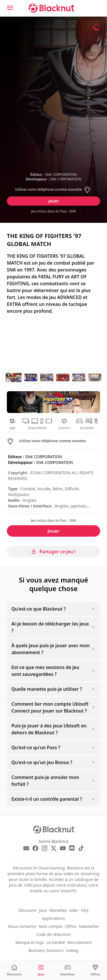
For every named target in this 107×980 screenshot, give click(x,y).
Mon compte (51, 926)
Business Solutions (46, 950)
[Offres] (95, 970)
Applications (53, 918)
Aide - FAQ (79, 910)
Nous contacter (22, 926)
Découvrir (28, 910)
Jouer (53, 201)
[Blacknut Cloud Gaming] (51, 8)
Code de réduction (53, 934)
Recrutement (79, 942)
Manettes (58, 910)
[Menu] (10, 8)
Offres (71, 926)
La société (56, 942)
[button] (54, 190)
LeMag (72, 950)
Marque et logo (30, 942)
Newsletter (89, 926)
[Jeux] (41, 970)
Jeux (43, 910)
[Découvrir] (14, 970)
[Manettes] (67, 970)
